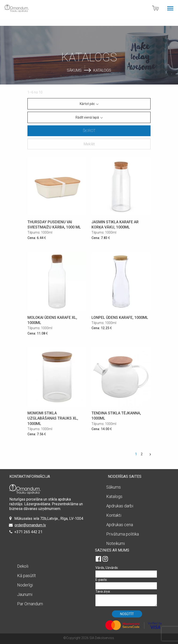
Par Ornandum (30, 604)
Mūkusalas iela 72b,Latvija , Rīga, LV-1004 (49, 519)
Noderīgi (25, 585)
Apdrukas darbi (120, 506)
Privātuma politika (123, 534)
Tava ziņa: (128, 598)
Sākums (74, 70)
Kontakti (114, 515)
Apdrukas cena (120, 525)
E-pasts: (128, 584)
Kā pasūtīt (27, 576)
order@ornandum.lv (30, 525)
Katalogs (102, 70)
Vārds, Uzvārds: (128, 572)
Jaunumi (25, 594)
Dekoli (23, 566)
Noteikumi (116, 543)
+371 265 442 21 (28, 532)
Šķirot (89, 131)
